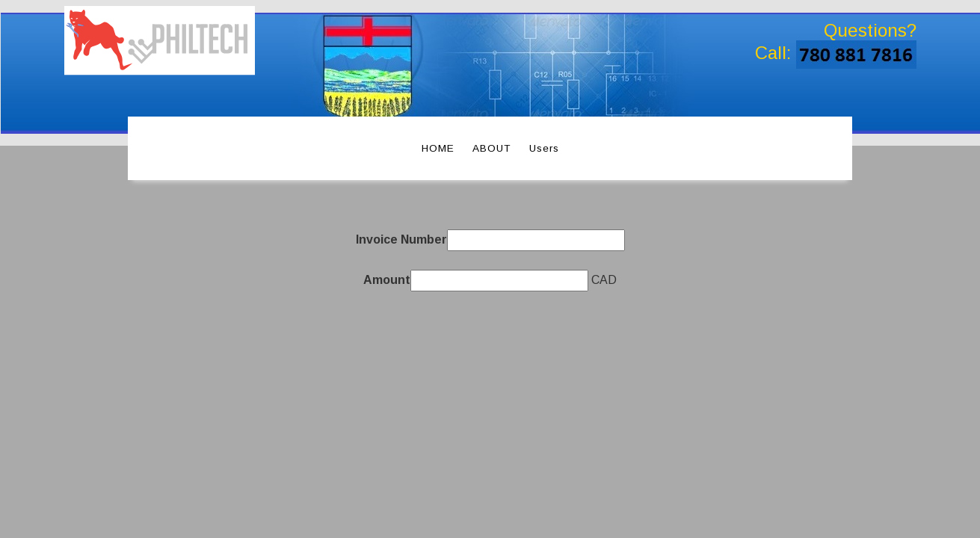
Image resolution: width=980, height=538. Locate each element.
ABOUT (492, 148)
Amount (387, 280)
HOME (438, 148)
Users (544, 148)
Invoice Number (401, 239)
